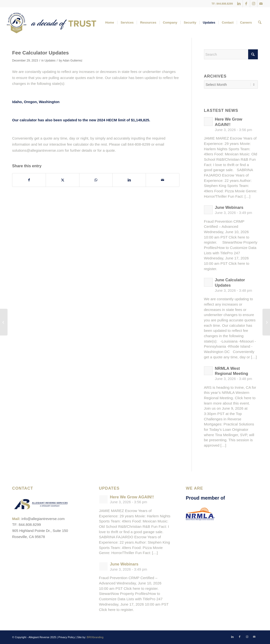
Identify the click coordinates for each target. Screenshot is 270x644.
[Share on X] (62, 180)
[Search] (260, 22)
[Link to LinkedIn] (239, 4)
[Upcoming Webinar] (266, 322)
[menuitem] (110, 22)
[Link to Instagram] (254, 4)
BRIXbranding (95, 637)
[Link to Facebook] (246, 4)
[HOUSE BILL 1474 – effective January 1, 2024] (4, 322)
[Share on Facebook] (29, 180)
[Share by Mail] (162, 180)
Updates (50, 61)
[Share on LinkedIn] (129, 180)
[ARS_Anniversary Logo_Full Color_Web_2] (51, 22)
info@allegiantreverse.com (43, 519)
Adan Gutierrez (73, 61)
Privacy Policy (67, 637)
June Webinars (229, 207)
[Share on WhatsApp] (96, 180)
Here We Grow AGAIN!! (132, 497)
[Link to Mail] (261, 4)
